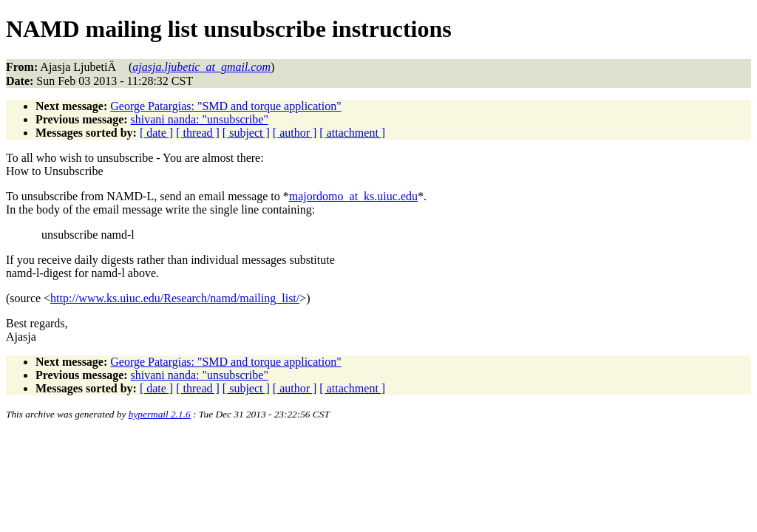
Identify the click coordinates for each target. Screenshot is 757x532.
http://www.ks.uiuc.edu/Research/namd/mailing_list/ (175, 298)
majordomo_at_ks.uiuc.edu (353, 196)
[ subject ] (246, 133)
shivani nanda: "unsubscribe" (200, 119)
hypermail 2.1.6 (160, 414)
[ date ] (156, 133)
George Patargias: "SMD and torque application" (225, 106)
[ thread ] (198, 133)
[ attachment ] (352, 133)
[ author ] (295, 133)
